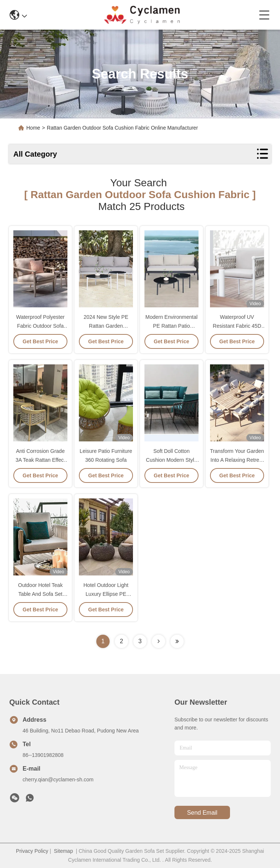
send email (202, 813)
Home (33, 128)
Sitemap (64, 851)
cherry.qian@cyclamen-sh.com (58, 779)
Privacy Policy (32, 851)
